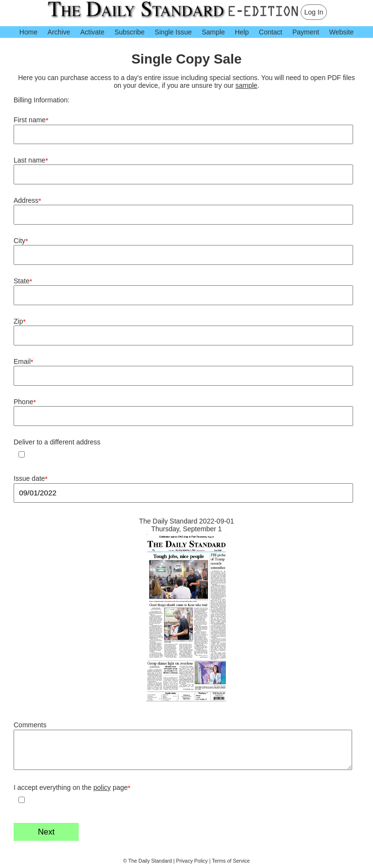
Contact (271, 32)
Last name (31, 160)
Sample (213, 32)
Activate (92, 32)
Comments (30, 725)
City (21, 241)
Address (27, 201)
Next (46, 832)
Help (242, 32)
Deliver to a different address (57, 442)
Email (23, 362)
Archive (59, 32)
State (23, 281)
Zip (20, 321)
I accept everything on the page (72, 788)
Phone (25, 402)
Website (341, 32)
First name (31, 120)
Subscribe (130, 32)
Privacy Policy (192, 861)
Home (28, 32)
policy (102, 787)
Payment (306, 32)
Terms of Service (231, 861)
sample (246, 85)
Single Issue (173, 32)
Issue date (31, 479)
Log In (314, 12)
